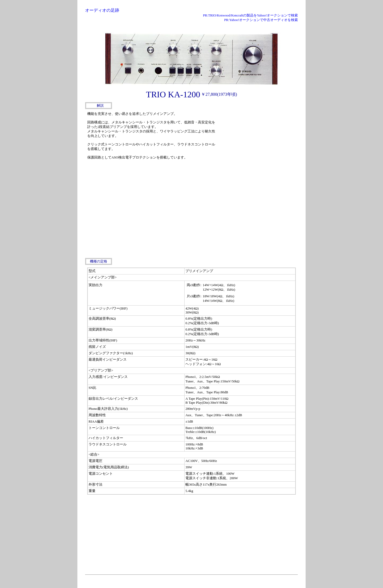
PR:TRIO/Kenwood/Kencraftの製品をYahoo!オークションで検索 (250, 15)
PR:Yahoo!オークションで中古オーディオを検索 (261, 20)
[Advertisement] (258, 144)
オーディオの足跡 (102, 10)
